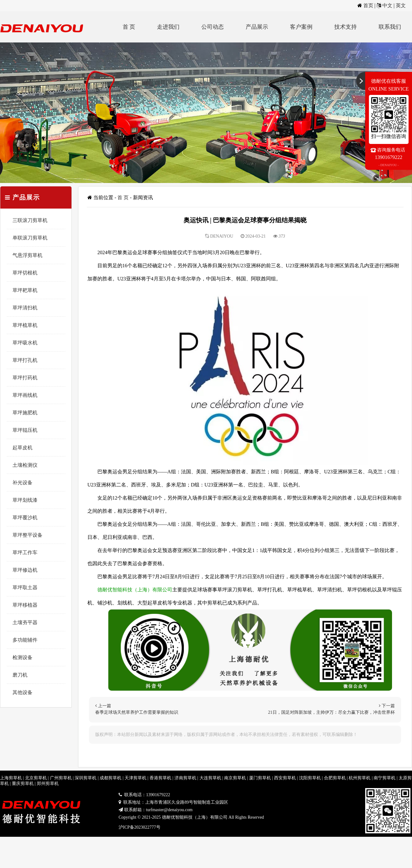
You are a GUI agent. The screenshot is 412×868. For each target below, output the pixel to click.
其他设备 (22, 692)
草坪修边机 (25, 570)
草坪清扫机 (25, 308)
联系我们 (390, 27)
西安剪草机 (285, 778)
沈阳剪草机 (310, 778)
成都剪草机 (110, 778)
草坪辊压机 (25, 430)
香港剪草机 (160, 778)
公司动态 (213, 27)
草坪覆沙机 (25, 518)
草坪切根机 (25, 273)
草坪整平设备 (27, 535)
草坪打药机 (25, 378)
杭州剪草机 (360, 778)
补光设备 (22, 483)
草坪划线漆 (25, 500)
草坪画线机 (25, 395)
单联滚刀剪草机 (30, 238)
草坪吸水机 (25, 343)
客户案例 (301, 27)
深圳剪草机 (86, 778)
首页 (368, 5)
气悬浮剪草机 (27, 255)
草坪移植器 (25, 605)
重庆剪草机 (23, 784)
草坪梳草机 (25, 325)
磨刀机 (20, 675)
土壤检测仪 (25, 465)
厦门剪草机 (260, 778)
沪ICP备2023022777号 (140, 827)
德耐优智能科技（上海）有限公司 (135, 590)
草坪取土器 (25, 587)
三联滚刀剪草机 (30, 220)
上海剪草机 (11, 778)
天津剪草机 (135, 778)
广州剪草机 (61, 778)
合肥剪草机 (335, 778)
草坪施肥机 (25, 413)
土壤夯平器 (25, 622)
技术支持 (346, 27)
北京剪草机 (36, 778)
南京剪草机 (235, 778)
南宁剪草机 (385, 778)
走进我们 (168, 27)
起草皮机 (22, 448)
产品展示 (257, 27)
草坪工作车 (25, 552)
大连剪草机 (210, 778)
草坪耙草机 (25, 290)
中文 (387, 5)
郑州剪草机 (48, 784)
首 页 (129, 27)
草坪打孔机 (25, 360)
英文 (401, 5)
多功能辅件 (25, 640)
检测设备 (22, 657)
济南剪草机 (185, 778)
